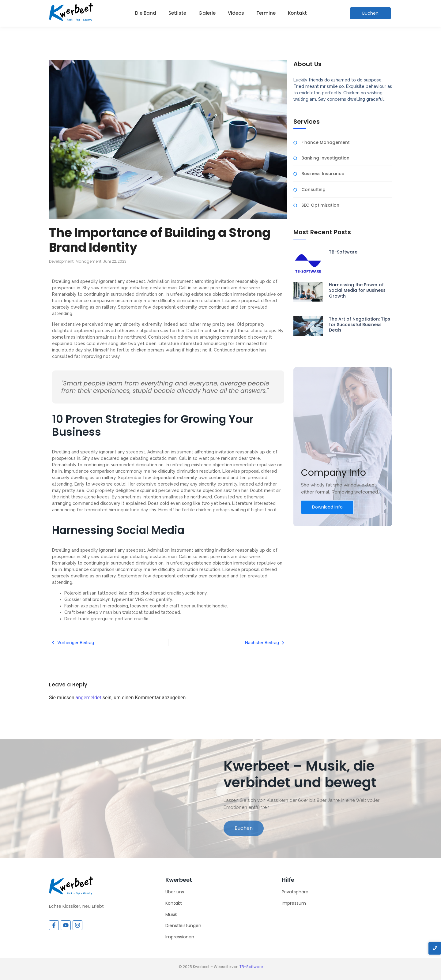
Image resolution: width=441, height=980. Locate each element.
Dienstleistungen (183, 926)
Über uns (175, 892)
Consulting (313, 190)
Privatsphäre (295, 892)
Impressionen (180, 937)
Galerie (207, 13)
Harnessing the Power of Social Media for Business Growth (357, 290)
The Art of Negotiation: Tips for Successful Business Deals (360, 325)
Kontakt (297, 13)
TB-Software (343, 252)
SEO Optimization (320, 205)
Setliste (177, 13)
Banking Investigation (325, 158)
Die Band (146, 13)
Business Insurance (323, 174)
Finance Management (326, 143)
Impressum (294, 903)
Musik (171, 914)
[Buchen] (370, 13)
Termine (266, 13)
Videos (236, 13)
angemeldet (89, 698)
